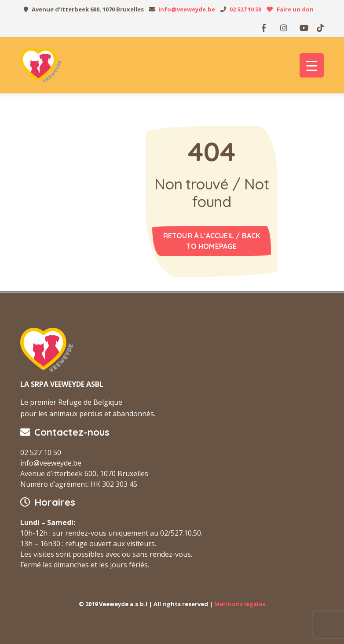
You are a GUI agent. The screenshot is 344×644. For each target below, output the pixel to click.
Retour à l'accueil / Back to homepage (212, 241)
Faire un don (295, 9)
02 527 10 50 (245, 9)
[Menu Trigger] (312, 65)
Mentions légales (240, 604)
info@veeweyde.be (187, 9)
